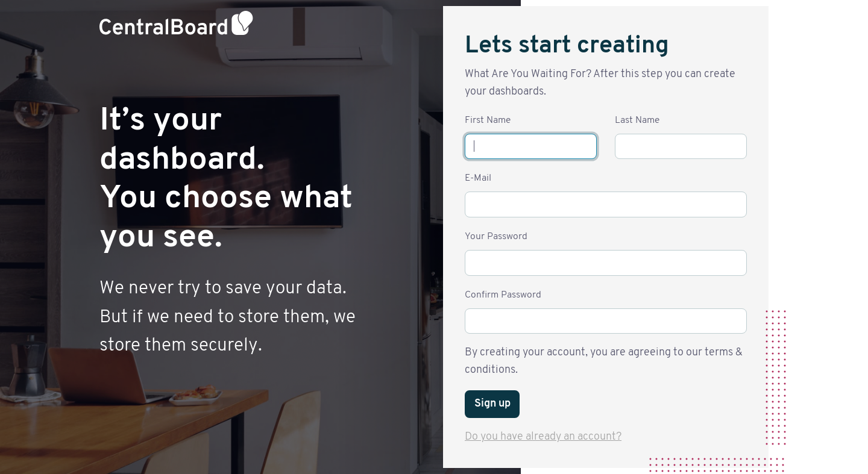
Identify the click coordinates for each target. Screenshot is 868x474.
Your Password (496, 237)
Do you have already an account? (543, 437)
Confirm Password (503, 295)
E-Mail (478, 178)
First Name (488, 120)
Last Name (637, 120)
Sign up (492, 404)
